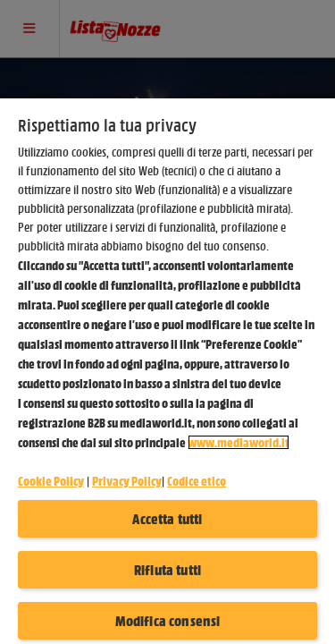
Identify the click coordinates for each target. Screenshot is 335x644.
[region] (167, 370)
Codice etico (197, 481)
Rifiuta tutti (167, 570)
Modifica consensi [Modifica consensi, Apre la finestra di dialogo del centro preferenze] (168, 621)
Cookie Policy (51, 481)
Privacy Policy (127, 481)
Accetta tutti (167, 519)
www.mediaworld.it (239, 442)
